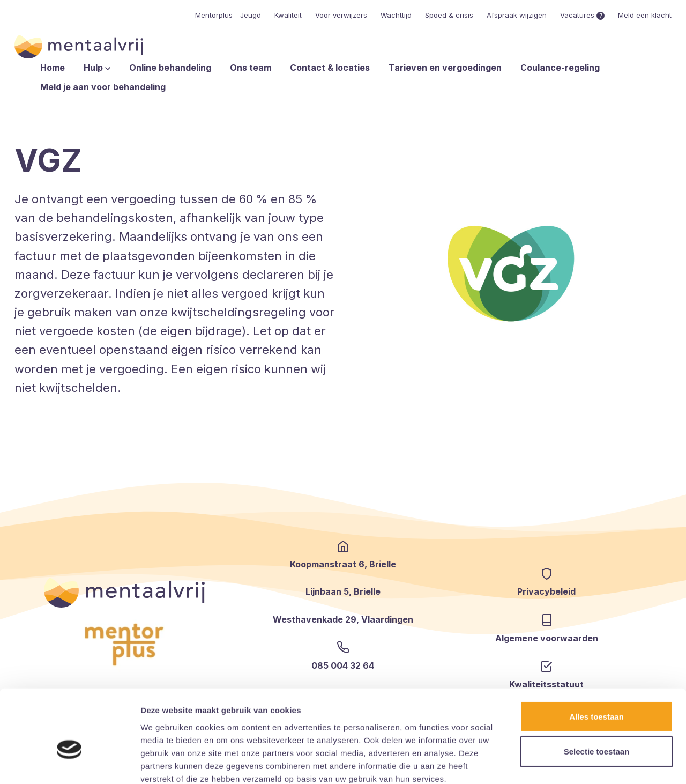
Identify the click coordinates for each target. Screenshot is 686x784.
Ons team (251, 68)
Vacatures (582, 15)
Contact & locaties (330, 68)
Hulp (97, 68)
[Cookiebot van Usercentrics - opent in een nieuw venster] (69, 763)
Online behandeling (170, 68)
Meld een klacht (645, 15)
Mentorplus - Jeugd (228, 15)
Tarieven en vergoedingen (445, 68)
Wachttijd (396, 15)
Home (53, 68)
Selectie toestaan (597, 693)
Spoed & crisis (449, 15)
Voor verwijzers (341, 15)
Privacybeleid (546, 591)
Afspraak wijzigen (517, 15)
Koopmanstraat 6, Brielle (343, 564)
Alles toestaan (596, 657)
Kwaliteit (288, 15)
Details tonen (579, 763)
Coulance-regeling (560, 68)
